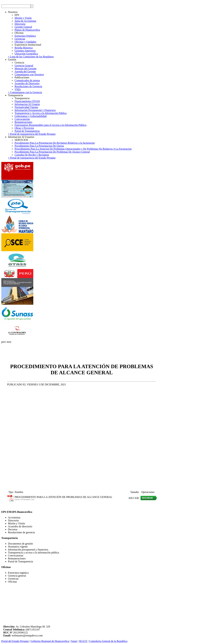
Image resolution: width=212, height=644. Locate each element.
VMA (18, 89)
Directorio (20, 24)
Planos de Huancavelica (27, 30)
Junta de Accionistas (25, 21)
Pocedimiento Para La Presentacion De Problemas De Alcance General (52, 152)
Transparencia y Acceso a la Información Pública (41, 113)
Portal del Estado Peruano (15, 641)
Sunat (74, 641)
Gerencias (20, 39)
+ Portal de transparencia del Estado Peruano (32, 134)
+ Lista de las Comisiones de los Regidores (31, 57)
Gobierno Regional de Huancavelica (50, 641)
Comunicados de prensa (27, 80)
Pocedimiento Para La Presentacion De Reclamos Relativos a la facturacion (55, 143)
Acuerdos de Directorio (27, 83)
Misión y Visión (23, 18)
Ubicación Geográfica (26, 54)
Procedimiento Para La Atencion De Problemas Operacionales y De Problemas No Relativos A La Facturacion (73, 149)
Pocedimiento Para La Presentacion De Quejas (39, 146)
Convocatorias (22, 119)
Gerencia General (24, 66)
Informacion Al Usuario (27, 104)
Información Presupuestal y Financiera (35, 110)
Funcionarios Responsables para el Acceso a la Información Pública (51, 125)
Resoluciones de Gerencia (28, 86)
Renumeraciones (23, 122)
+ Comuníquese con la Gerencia (25, 92)
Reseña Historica (24, 48)
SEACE (83, 641)
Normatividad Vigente (26, 107)
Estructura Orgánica (25, 36)
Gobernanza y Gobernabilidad (31, 116)
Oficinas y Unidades (25, 42)
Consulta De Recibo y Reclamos (32, 155)
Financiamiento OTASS (27, 101)
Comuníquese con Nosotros (29, 74)
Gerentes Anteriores (25, 51)
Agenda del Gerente (25, 71)
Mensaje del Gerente (26, 68)
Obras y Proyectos (24, 128)
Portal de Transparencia (27, 131)
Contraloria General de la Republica (108, 641)
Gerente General (23, 27)
